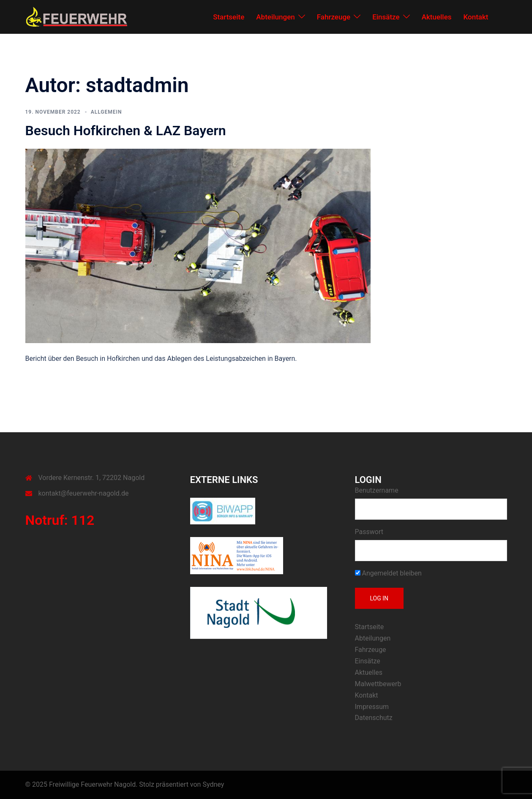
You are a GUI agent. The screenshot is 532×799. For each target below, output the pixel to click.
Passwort (369, 532)
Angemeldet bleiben (388, 573)
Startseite (229, 17)
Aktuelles (437, 17)
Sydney (213, 784)
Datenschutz (374, 718)
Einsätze (386, 17)
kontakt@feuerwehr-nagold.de (84, 493)
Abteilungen (275, 17)
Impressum (372, 707)
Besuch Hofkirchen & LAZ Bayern (126, 131)
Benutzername (377, 490)
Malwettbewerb (378, 684)
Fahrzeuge (334, 17)
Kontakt (476, 17)
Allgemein (106, 112)
